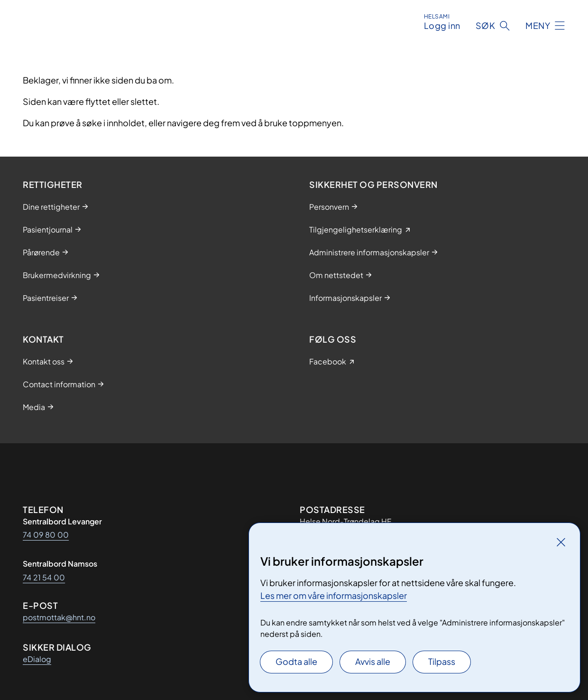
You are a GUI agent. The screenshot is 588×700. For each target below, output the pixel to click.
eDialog (37, 659)
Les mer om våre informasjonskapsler (334, 595)
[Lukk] (561, 542)
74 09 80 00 (46, 535)
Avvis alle (373, 661)
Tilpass (442, 661)
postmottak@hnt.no (59, 617)
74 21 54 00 (44, 577)
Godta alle (296, 661)
